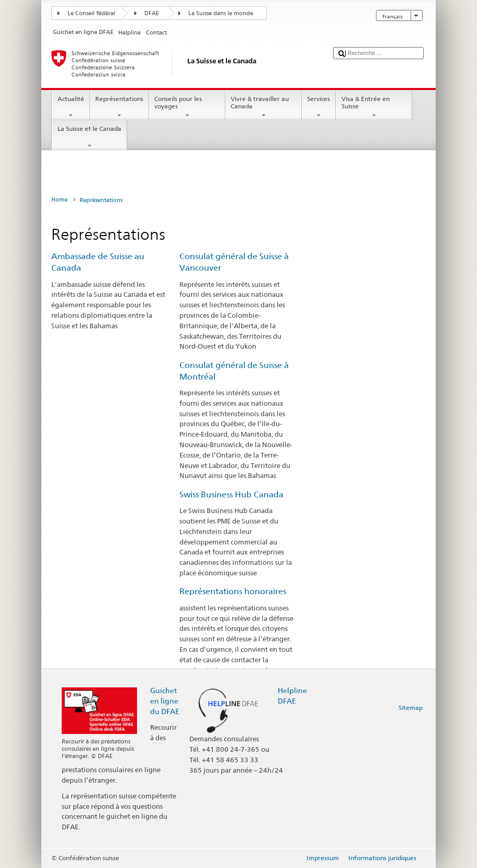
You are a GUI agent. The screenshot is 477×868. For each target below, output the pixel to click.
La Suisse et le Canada (89, 137)
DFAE (152, 13)
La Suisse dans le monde (221, 13)
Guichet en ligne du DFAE (165, 701)
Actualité (71, 107)
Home (59, 200)
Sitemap (411, 708)
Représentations (120, 107)
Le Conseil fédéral (91, 13)
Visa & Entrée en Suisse (374, 107)
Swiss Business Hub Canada (231, 494)
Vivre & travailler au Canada (264, 107)
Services (319, 107)
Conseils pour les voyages (187, 107)
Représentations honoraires (233, 591)
